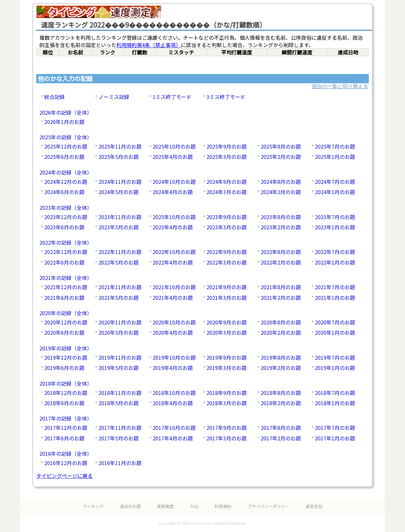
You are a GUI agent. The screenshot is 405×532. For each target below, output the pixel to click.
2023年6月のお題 (64, 227)
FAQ (194, 506)
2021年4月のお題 (173, 298)
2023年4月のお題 (173, 227)
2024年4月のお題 (173, 192)
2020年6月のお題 (64, 332)
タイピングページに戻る (64, 476)
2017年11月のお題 (120, 428)
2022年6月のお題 (64, 262)
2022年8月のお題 (281, 252)
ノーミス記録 (114, 97)
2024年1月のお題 (335, 192)
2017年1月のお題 (335, 438)
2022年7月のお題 (335, 252)
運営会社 (314, 506)
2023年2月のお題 (281, 227)
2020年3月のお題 (227, 332)
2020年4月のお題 (173, 332)
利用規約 (223, 506)
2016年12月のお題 (66, 463)
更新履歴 (165, 506)
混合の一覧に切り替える (340, 86)
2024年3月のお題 (227, 192)
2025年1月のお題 (335, 157)
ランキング (93, 506)
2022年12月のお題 (66, 252)
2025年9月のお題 (227, 146)
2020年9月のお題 (227, 322)
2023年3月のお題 (227, 227)
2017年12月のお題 (66, 428)
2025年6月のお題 (64, 157)
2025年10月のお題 (174, 146)
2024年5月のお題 (118, 192)
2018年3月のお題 (227, 403)
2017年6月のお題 (64, 438)
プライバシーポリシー (268, 506)
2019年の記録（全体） (66, 348)
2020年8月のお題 (281, 322)
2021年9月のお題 (227, 287)
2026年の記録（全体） (66, 112)
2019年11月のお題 (120, 357)
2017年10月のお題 (174, 428)
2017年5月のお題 (118, 438)
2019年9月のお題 (227, 357)
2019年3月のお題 (227, 368)
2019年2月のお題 (281, 368)
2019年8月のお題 (281, 357)
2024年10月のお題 (174, 182)
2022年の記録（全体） (66, 242)
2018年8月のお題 (281, 393)
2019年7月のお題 (335, 357)
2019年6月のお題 (64, 368)
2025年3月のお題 (227, 157)
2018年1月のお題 (335, 403)
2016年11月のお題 (120, 463)
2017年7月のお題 (335, 428)
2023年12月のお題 (66, 217)
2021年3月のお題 (227, 298)
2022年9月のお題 (227, 252)
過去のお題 (130, 506)
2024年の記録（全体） (66, 172)
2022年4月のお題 (173, 262)
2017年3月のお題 (227, 438)
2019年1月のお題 (335, 368)
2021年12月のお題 (66, 287)
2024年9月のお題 (227, 182)
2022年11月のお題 (120, 252)
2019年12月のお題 (66, 357)
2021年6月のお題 (64, 298)
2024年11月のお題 (120, 182)
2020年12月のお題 (66, 322)
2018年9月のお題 (227, 393)
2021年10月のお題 (174, 287)
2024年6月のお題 (64, 192)
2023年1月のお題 (335, 227)
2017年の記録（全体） (66, 418)
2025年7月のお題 (335, 146)
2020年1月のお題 (335, 332)
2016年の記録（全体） (66, 454)
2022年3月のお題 (227, 262)
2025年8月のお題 (281, 146)
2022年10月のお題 (174, 252)
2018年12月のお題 (66, 393)
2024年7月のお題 (335, 182)
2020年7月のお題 (335, 322)
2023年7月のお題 (335, 217)
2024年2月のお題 (281, 192)
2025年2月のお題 (281, 157)
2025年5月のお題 (118, 157)
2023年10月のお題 (174, 217)
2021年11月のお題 (120, 287)
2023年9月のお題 (227, 217)
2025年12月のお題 (66, 146)
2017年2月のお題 (281, 438)
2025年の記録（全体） (66, 137)
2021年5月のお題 (118, 298)
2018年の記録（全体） (66, 383)
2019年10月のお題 (174, 357)
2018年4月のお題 (173, 403)
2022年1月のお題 (335, 262)
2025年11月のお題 (120, 146)
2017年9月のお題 (227, 428)
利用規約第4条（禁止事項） (149, 45)
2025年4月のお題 (173, 157)
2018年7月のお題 (335, 393)
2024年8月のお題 (281, 182)
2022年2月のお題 (281, 262)
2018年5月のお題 (118, 403)
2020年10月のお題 (174, 322)
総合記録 (55, 97)
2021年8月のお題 (281, 287)
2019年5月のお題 (118, 368)
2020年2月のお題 (281, 332)
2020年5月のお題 (118, 332)
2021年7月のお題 (335, 287)
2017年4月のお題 (173, 438)
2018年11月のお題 (120, 393)
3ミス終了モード (226, 97)
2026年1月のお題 (64, 122)
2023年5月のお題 (118, 227)
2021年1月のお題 (335, 298)
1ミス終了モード (172, 97)
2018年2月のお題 (281, 403)
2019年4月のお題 (173, 368)
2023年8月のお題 (281, 217)
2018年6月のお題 (64, 403)
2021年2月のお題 (281, 298)
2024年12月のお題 (66, 182)
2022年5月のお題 (118, 262)
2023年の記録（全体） (66, 208)
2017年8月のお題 (281, 428)
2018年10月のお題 (174, 393)
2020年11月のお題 (120, 322)
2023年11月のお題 (120, 217)
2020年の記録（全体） (66, 313)
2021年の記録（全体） (66, 278)
